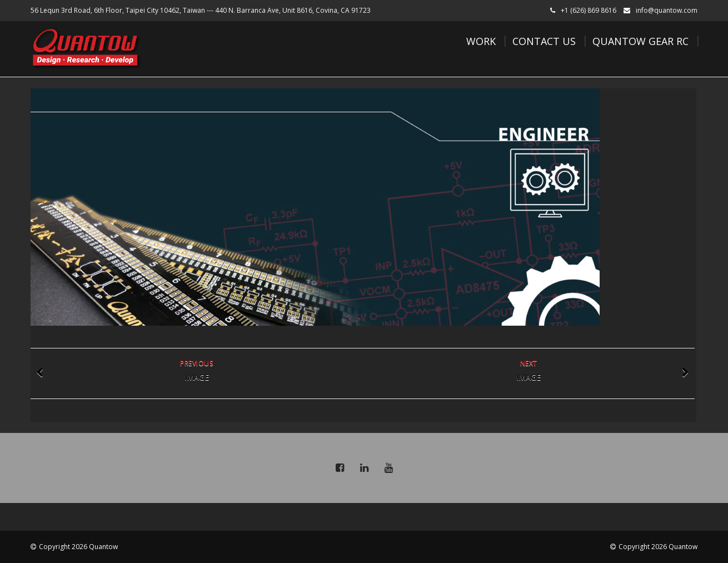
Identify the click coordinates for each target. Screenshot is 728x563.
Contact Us (544, 41)
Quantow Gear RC (640, 41)
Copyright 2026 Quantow (78, 547)
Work (481, 41)
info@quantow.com (667, 10)
